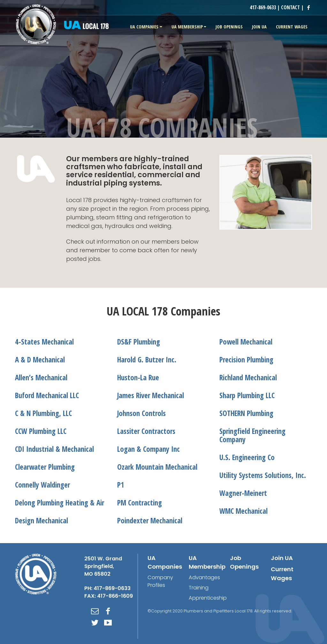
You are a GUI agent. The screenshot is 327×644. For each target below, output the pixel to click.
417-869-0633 (263, 7)
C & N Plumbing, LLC (43, 413)
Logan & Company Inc (148, 449)
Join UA (282, 558)
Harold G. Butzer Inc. (147, 360)
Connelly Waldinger (42, 485)
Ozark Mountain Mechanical (157, 467)
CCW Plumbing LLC (41, 431)
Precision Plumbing (246, 360)
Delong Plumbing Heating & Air (60, 503)
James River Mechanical (151, 395)
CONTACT (290, 7)
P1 (121, 485)
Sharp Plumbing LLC (247, 395)
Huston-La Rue (138, 378)
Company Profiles (160, 581)
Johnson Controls (141, 413)
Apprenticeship (208, 598)
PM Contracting (140, 503)
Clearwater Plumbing (45, 467)
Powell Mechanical (246, 342)
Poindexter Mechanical (150, 521)
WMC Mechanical (243, 511)
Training (199, 588)
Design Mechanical (42, 521)
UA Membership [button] (187, 27)
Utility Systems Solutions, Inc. (263, 475)
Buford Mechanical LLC (47, 395)
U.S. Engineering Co (247, 457)
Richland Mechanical (248, 378)
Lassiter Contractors (146, 431)
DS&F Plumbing (139, 342)
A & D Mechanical (40, 360)
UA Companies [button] (144, 27)
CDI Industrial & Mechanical (54, 449)
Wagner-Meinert (243, 493)
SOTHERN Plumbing (246, 413)
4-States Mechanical (44, 342)
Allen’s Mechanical (41, 378)
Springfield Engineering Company (252, 435)
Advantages (204, 577)
